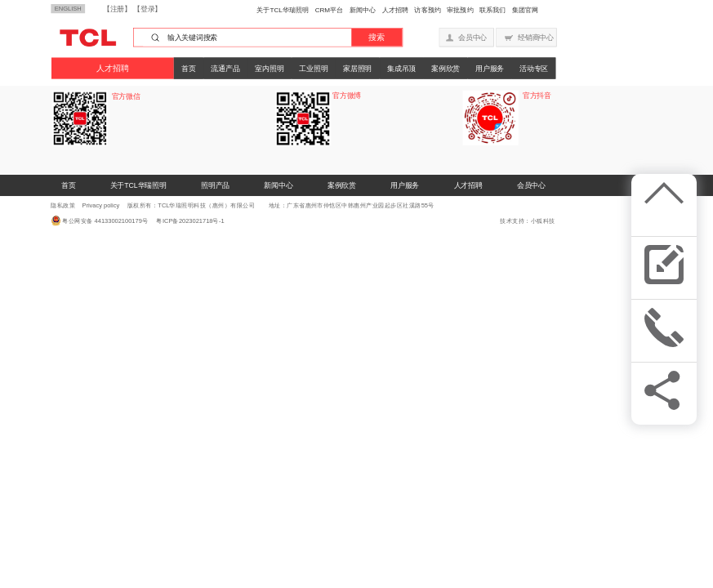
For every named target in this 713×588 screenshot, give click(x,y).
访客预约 (427, 9)
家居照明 (357, 68)
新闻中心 (363, 9)
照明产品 (215, 185)
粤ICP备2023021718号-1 (187, 221)
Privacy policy (100, 205)
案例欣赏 (446, 68)
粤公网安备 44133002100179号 (105, 221)
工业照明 (313, 68)
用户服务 (490, 68)
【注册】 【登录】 (132, 9)
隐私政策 (63, 205)
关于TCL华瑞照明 (283, 9)
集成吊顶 (401, 68)
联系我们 (492, 9)
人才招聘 (395, 9)
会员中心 (531, 185)
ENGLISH (68, 9)
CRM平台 (330, 9)
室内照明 (269, 68)
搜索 (377, 37)
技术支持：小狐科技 (527, 221)
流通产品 (225, 68)
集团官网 (525, 9)
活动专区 (534, 68)
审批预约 (460, 9)
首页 (188, 68)
